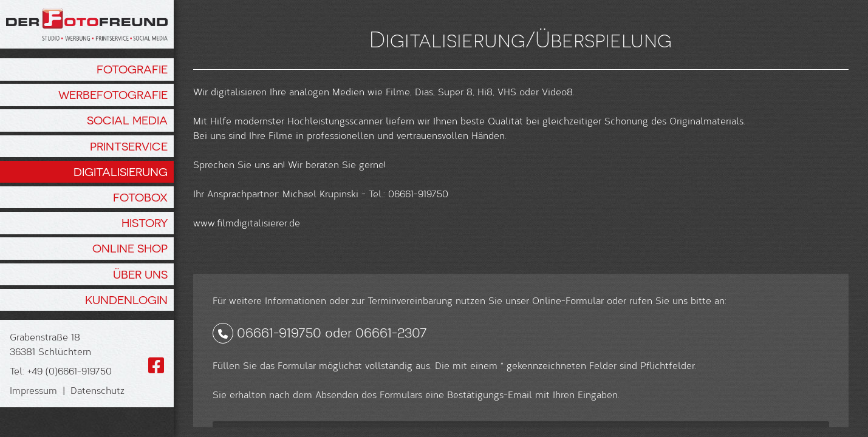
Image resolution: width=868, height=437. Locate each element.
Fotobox (140, 197)
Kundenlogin (126, 300)
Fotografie (132, 69)
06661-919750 (279, 405)
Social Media (127, 120)
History (145, 223)
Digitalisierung (121, 172)
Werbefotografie (113, 95)
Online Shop (130, 248)
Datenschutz (97, 390)
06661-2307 (391, 405)
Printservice (129, 146)
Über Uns (140, 274)
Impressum (33, 390)
